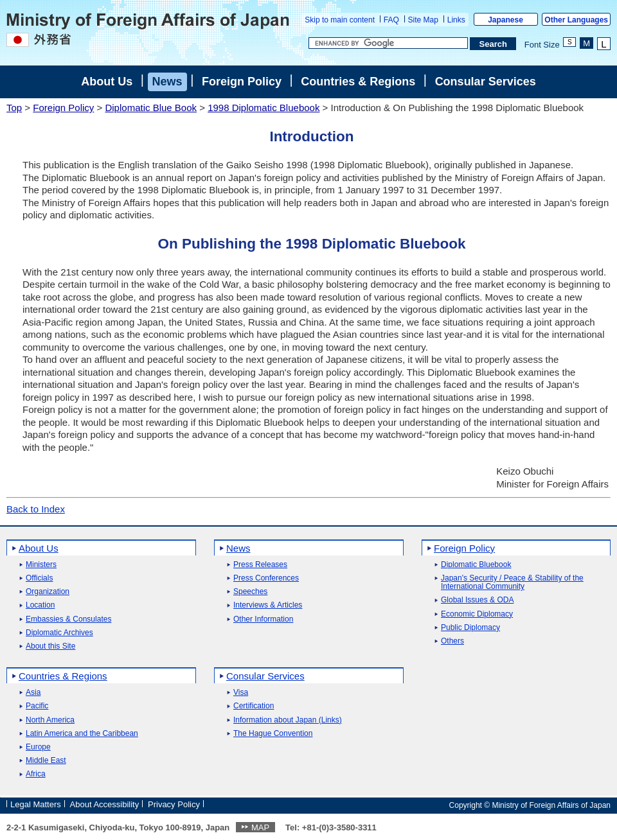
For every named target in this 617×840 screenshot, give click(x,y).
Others (452, 641)
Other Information (263, 619)
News (167, 82)
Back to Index (36, 509)
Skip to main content (340, 20)
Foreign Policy (242, 82)
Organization (48, 592)
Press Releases (260, 565)
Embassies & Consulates (68, 619)
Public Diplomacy (470, 628)
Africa (36, 774)
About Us (107, 82)
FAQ (391, 20)
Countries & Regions (358, 82)
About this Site (50, 646)
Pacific (37, 706)
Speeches (250, 592)
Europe (38, 747)
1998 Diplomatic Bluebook (264, 108)
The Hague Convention (273, 734)
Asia (33, 693)
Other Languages (576, 20)
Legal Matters (36, 804)
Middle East (46, 761)
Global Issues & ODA (477, 600)
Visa (241, 693)
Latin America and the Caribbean (82, 734)
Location (40, 605)
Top (14, 108)
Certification (254, 706)
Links (456, 20)
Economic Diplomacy (477, 614)
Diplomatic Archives (59, 633)
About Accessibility (105, 804)
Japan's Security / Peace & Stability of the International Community (512, 582)
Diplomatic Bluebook (476, 565)
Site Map (423, 20)
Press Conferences (266, 578)
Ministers (41, 565)
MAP (260, 827)
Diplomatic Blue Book (151, 108)
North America (50, 720)
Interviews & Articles (268, 605)
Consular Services (486, 82)
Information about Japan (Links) (288, 720)
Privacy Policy (174, 804)
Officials (39, 578)
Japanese (505, 20)
